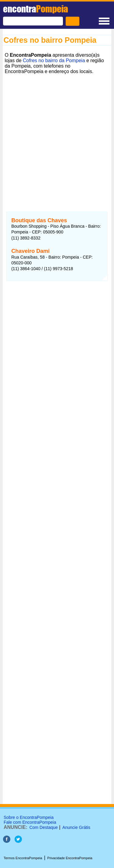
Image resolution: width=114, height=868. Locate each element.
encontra (36, 9)
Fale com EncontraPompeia (30, 822)
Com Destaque (44, 827)
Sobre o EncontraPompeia (29, 817)
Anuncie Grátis (76, 827)
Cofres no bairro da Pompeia (54, 60)
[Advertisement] (57, 133)
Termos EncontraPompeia (23, 858)
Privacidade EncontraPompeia (70, 858)
